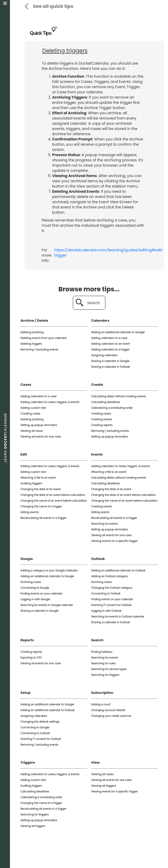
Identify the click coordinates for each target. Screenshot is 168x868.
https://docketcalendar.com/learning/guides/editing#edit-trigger (109, 253)
